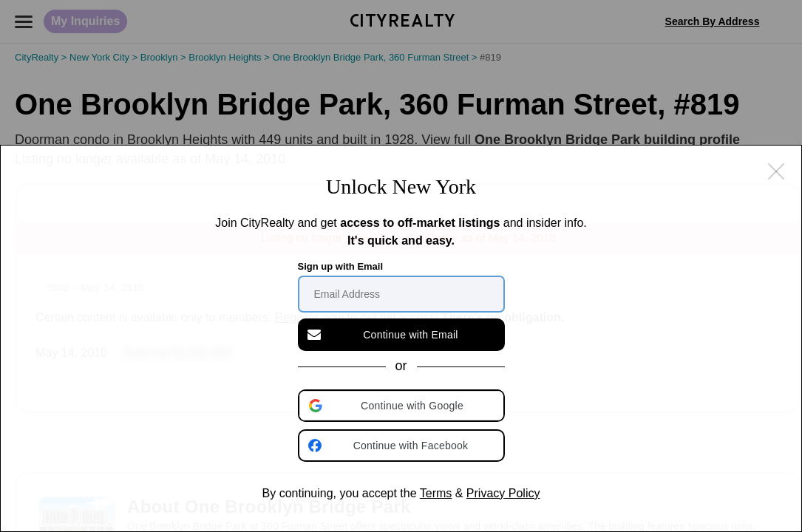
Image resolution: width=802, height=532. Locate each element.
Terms (436, 493)
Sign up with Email (341, 266)
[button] (403, 406)
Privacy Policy (503, 493)
